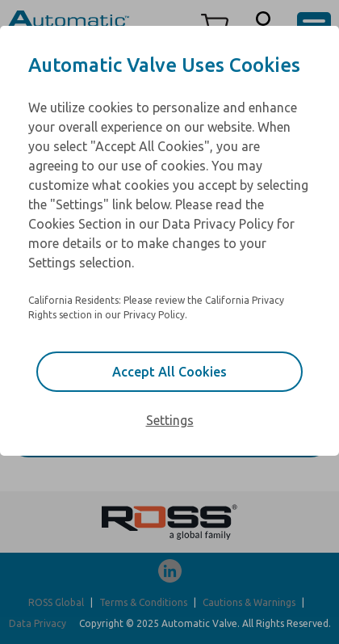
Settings (170, 420)
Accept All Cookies (169, 372)
